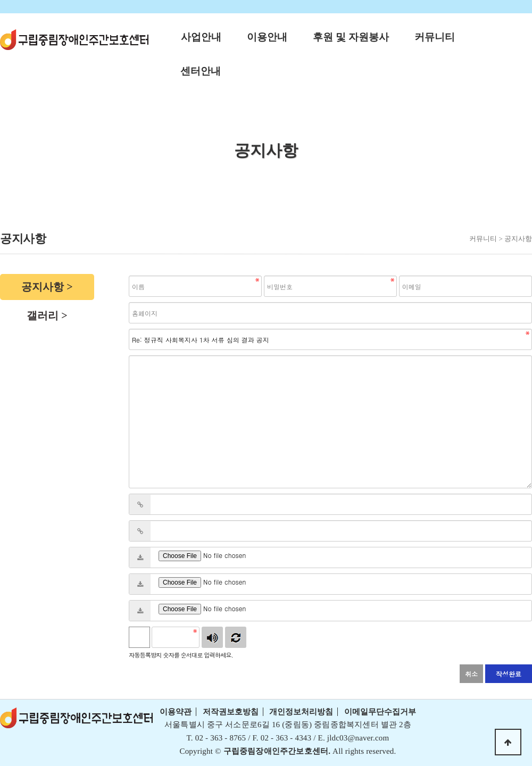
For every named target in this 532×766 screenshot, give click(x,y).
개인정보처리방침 (301, 712)
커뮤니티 (435, 37)
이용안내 (267, 37)
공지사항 (43, 287)
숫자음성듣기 (212, 637)
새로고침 (236, 637)
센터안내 (201, 71)
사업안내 (201, 37)
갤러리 (43, 315)
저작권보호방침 (231, 712)
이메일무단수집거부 (380, 712)
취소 (471, 674)
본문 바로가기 (0, 0)
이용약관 (176, 712)
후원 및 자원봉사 (351, 37)
